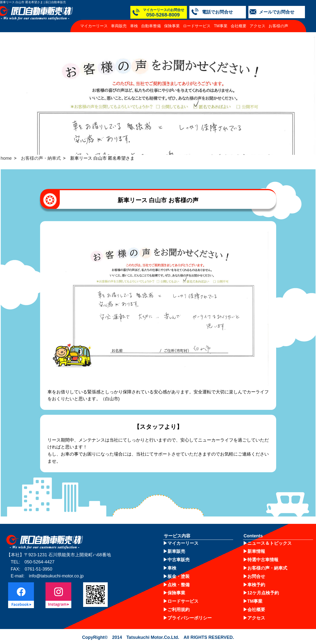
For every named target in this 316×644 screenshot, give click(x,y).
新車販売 (176, 551)
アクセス (257, 26)
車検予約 (256, 585)
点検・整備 (179, 585)
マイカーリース (94, 26)
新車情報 (256, 551)
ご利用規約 (179, 610)
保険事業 (172, 26)
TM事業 (221, 26)
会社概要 (239, 26)
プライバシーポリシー (190, 618)
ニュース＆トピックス (270, 543)
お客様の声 (278, 26)
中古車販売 (179, 560)
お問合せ (256, 576)
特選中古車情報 (263, 560)
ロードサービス (197, 26)
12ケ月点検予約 (263, 593)
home (6, 158)
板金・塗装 (179, 576)
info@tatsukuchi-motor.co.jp (56, 576)
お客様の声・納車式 (41, 158)
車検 (134, 26)
